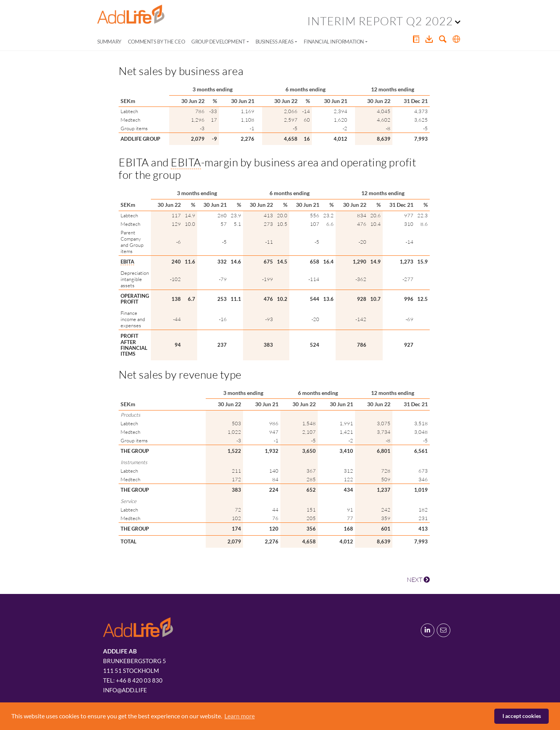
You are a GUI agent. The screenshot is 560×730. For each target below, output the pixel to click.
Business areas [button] (275, 42)
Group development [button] (218, 42)
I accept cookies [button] (522, 716)
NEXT (418, 580)
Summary (109, 42)
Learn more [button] (240, 716)
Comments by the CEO (156, 42)
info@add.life (125, 690)
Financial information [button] (334, 42)
